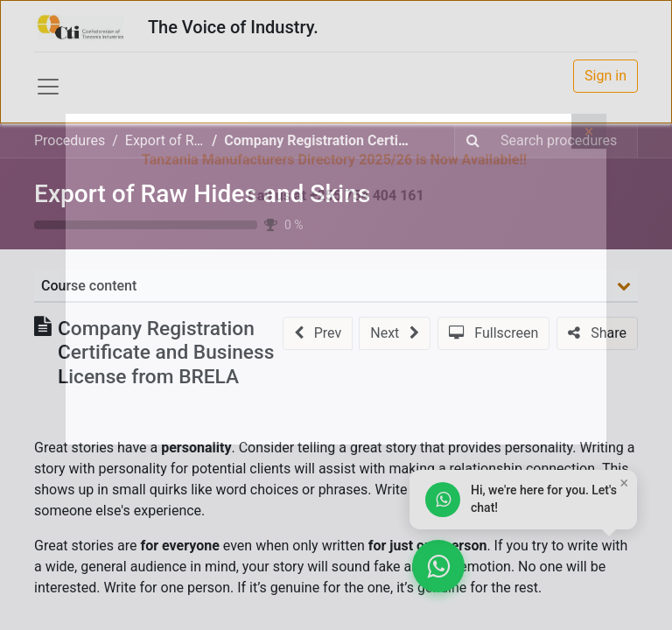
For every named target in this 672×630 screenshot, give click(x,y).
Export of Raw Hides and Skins (202, 194)
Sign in (605, 76)
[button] (318, 333)
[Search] (473, 141)
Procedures (70, 140)
